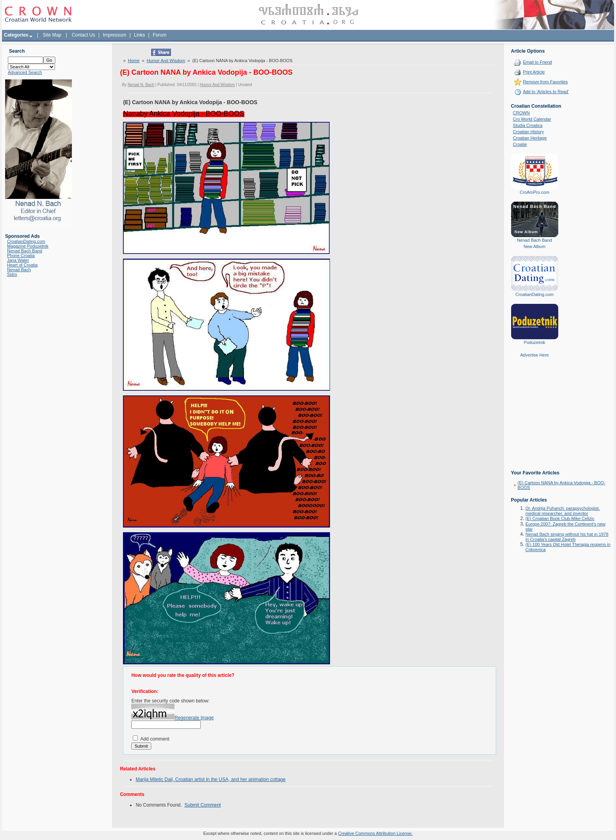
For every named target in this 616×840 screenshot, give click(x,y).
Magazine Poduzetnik (28, 246)
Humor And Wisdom (166, 61)
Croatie (520, 144)
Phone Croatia (21, 255)
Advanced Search (25, 72)
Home (134, 61)
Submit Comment (203, 805)
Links (139, 35)
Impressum (115, 35)
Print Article (534, 72)
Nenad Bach (19, 270)
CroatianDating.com (26, 241)
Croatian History (529, 132)
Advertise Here (534, 355)
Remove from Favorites (545, 82)
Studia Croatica (528, 125)
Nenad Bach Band (25, 251)
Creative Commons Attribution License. (375, 833)
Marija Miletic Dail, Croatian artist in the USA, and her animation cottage (211, 779)
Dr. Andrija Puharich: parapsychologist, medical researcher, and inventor (563, 511)
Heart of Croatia (22, 265)
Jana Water (18, 260)
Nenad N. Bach (141, 85)
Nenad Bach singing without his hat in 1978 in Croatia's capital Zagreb (567, 537)
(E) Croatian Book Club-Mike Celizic (560, 518)
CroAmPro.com (534, 192)
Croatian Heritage (530, 138)
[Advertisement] (535, 419)
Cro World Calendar (532, 119)
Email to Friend (537, 62)
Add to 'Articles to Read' (546, 92)
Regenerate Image (194, 718)
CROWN (522, 113)
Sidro (12, 274)
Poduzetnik (534, 342)
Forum (160, 35)
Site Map (52, 35)
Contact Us (83, 35)
